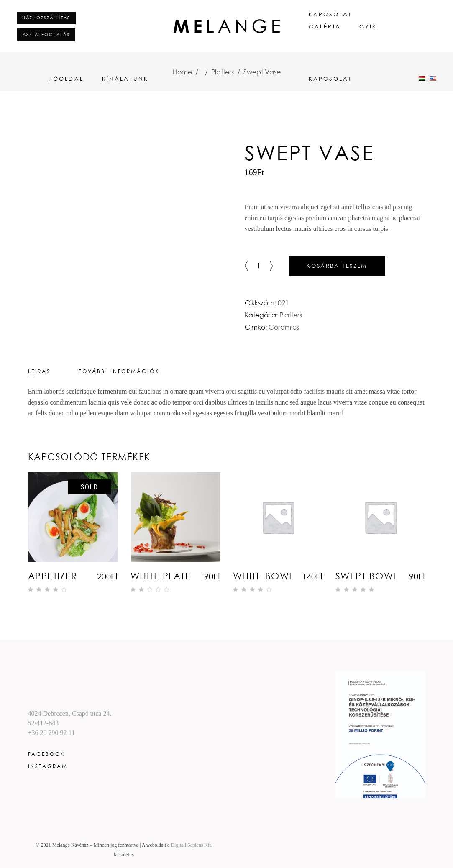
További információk (119, 371)
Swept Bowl (367, 576)
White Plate (161, 576)
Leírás (39, 371)
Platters (223, 72)
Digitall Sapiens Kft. (191, 845)
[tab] (53, 371)
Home (182, 72)
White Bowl (264, 576)
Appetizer (53, 576)
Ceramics (284, 327)
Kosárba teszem (337, 266)
